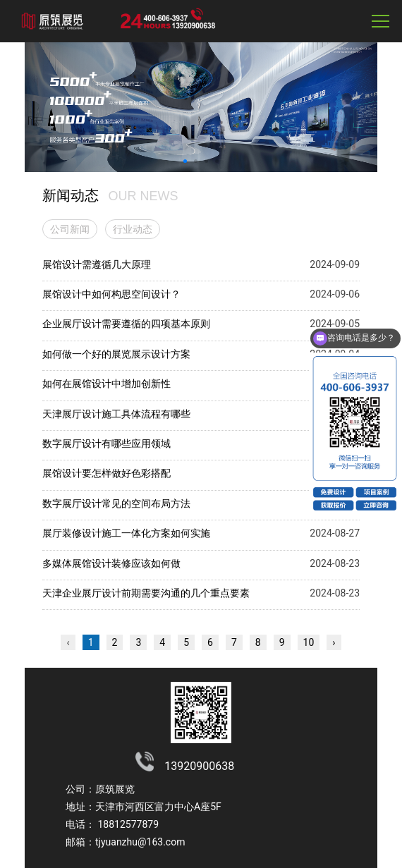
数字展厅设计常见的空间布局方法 (116, 503)
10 (309, 642)
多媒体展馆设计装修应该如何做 (111, 563)
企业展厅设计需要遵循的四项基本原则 (126, 324)
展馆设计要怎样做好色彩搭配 (106, 473)
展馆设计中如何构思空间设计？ (111, 294)
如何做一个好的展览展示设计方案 (116, 354)
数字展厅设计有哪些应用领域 (106, 444)
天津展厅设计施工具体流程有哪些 (116, 414)
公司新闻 (70, 229)
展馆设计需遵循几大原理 (97, 264)
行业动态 (133, 229)
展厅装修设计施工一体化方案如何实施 (126, 533)
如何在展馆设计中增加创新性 (106, 384)
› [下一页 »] (334, 642)
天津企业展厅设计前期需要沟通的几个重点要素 (146, 593)
